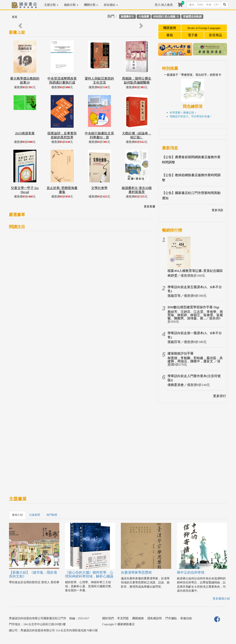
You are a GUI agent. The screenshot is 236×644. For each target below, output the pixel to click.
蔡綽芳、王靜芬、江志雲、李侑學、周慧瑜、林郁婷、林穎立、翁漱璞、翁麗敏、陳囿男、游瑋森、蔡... (195, 315)
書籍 (170, 35)
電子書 (193, 35)
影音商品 (216, 35)
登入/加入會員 (164, 5)
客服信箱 (186, 618)
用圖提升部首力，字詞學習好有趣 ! (190, 116)
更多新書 (150, 206)
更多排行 (220, 396)
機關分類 (91, 5)
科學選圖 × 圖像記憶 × (183, 113)
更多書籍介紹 (221, 599)
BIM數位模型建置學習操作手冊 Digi (193, 307)
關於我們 (108, 618)
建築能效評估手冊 (181, 353)
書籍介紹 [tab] (17, 515)
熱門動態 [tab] (52, 515)
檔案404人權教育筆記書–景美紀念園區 (195, 271)
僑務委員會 (176, 385)
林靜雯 (172, 276)
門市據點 (171, 618)
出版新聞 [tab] (35, 515)
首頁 (15, 17)
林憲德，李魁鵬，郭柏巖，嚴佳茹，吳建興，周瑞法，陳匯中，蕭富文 (195, 360)
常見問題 (123, 618)
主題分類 (51, 5)
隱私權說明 (155, 618)
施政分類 (71, 5)
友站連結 (111, 5)
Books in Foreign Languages (204, 28)
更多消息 (217, 210)
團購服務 (170, 28)
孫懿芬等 (174, 296)
